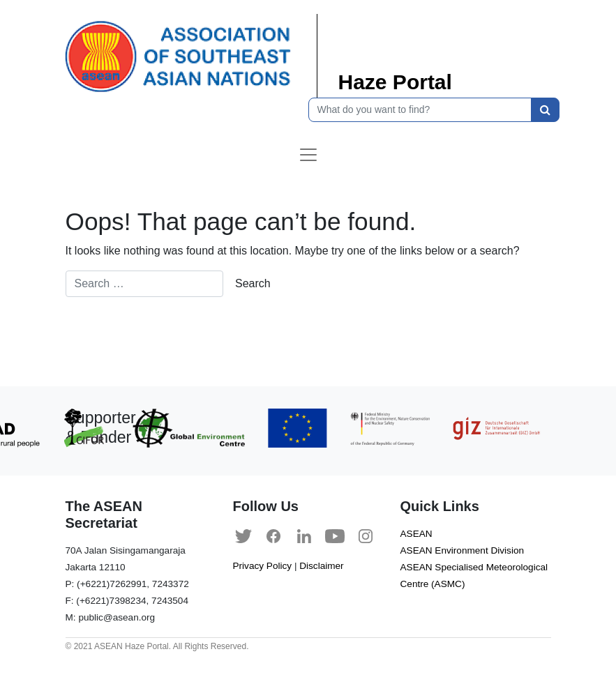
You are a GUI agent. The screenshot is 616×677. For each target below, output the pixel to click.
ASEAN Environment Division (463, 550)
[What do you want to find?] (420, 110)
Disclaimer (321, 566)
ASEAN (416, 534)
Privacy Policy (263, 566)
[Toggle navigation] (308, 155)
